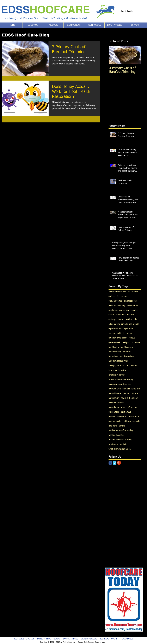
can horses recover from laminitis (123, 310)
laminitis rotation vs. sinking (121, 380)
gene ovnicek (114, 343)
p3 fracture (133, 407)
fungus (132, 338)
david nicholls (131, 319)
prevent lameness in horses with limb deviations (125, 417)
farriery (112, 333)
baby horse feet (115, 301)
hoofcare (127, 352)
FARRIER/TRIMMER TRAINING (49, 639)
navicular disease (116, 403)
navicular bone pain (130, 398)
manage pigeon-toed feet (120, 384)
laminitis (122, 370)
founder (112, 338)
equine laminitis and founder (127, 324)
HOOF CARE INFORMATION (24, 639)
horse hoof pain (116, 356)
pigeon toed (114, 412)
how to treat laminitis (118, 361)
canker (111, 315)
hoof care (136, 343)
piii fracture (126, 412)
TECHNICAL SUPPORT (109, 639)
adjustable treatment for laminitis (123, 292)
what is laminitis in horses (120, 449)
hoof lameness (127, 347)
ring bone (113, 426)
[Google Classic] (119, 463)
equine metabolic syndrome (121, 329)
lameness (113, 370)
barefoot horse (131, 301)
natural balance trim (131, 389)
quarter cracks (115, 421)
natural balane (115, 394)
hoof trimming (115, 352)
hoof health (114, 347)
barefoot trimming (117, 306)
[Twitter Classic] (115, 463)
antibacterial (114, 296)
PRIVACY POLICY (126, 639)
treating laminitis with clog (120, 440)
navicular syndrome (117, 407)
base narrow (132, 306)
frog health (122, 338)
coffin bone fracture (125, 315)
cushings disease (116, 319)
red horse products (131, 421)
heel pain (126, 343)
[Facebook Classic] (110, 463)
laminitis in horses (117, 375)
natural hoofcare (130, 394)
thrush (122, 426)
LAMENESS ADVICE (71, 639)
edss (111, 324)
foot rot (129, 333)
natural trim (114, 398)
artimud (125, 296)
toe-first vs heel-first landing (121, 430)
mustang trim (115, 389)
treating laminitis (116, 435)
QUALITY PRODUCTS (89, 639)
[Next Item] (136, 55)
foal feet (120, 333)
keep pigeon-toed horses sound (123, 366)
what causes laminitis (118, 444)
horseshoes (129, 356)
